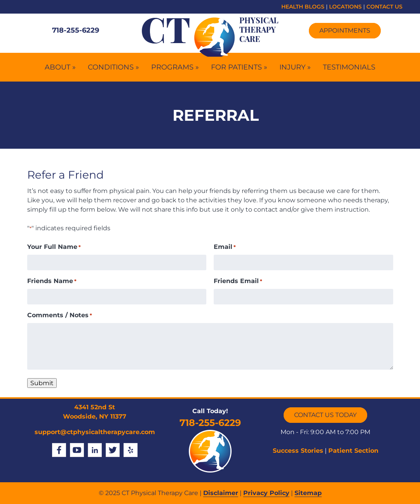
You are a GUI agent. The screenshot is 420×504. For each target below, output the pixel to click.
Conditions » (113, 67)
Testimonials (349, 67)
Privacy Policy (266, 493)
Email (225, 247)
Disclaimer (221, 493)
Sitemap (308, 493)
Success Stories (298, 451)
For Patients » (239, 67)
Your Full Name (54, 247)
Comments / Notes (60, 315)
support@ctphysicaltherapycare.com (95, 432)
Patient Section (353, 451)
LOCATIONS (345, 7)
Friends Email (238, 281)
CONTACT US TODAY (325, 415)
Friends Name (52, 281)
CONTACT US (384, 7)
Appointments (345, 30)
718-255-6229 (76, 30)
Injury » (295, 67)
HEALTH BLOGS (303, 7)
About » (60, 67)
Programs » (175, 67)
